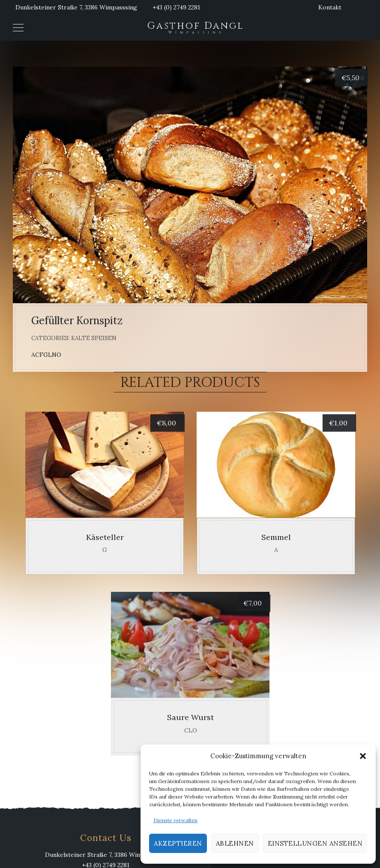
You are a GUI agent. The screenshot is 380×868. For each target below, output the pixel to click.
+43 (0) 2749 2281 (176, 7)
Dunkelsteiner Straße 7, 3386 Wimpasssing (76, 7)
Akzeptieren (178, 843)
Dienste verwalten (175, 820)
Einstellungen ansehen (315, 843)
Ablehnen (235, 843)
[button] (363, 756)
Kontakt (330, 7)
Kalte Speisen (94, 338)
